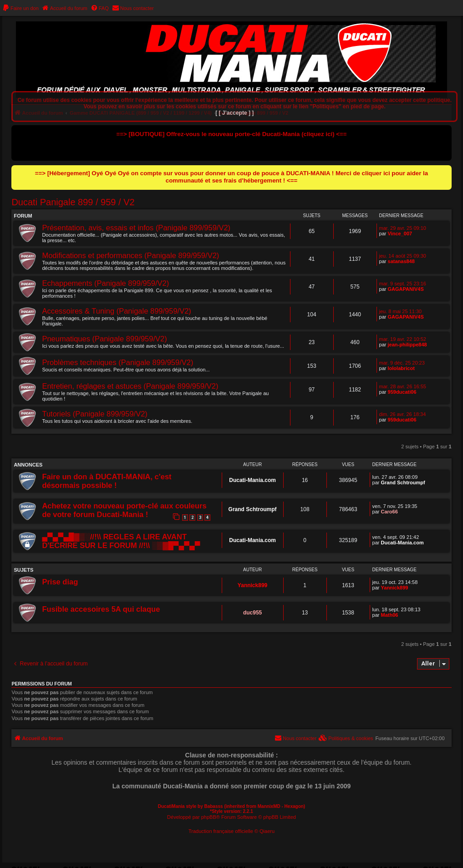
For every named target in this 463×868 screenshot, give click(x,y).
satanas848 (401, 261)
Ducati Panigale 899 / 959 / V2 (73, 202)
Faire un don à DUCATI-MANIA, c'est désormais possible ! (107, 481)
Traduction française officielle (221, 831)
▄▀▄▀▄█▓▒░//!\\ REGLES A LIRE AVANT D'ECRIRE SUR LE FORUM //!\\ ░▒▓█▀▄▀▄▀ (121, 541)
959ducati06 (402, 392)
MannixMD (269, 806)
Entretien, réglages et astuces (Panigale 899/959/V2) (130, 386)
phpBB (209, 817)
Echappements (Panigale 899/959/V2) (105, 283)
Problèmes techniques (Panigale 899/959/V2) (117, 362)
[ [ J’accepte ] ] (234, 113)
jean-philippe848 (407, 345)
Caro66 (389, 512)
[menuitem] (20, 8)
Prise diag (60, 582)
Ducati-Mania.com (252, 480)
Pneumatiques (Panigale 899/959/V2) (104, 339)
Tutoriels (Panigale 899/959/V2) (94, 414)
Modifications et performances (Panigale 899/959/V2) (130, 255)
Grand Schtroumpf (403, 482)
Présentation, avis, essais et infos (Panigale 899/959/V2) (136, 228)
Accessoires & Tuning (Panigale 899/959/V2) (116, 311)
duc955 (252, 613)
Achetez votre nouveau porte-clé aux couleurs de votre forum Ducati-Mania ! (124, 510)
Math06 (390, 615)
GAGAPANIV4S (406, 289)
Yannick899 (252, 585)
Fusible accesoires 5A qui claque (101, 609)
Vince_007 (400, 233)
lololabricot (401, 368)
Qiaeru (267, 831)
